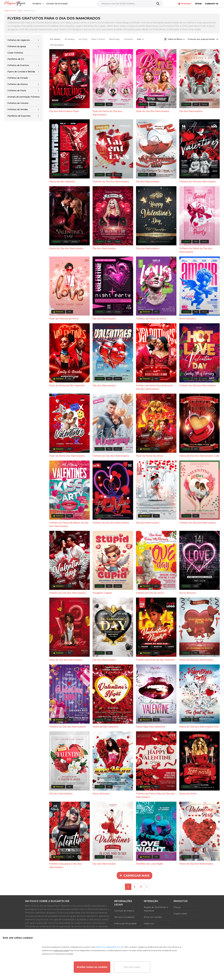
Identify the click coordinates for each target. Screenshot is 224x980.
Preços (177, 907)
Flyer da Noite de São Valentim (67, 386)
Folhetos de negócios (19, 40)
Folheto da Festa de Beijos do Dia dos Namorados (69, 524)
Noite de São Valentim (105, 727)
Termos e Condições (124, 917)
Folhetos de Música (17, 84)
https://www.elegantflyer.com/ (108, 947)
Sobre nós (149, 924)
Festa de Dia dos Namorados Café (199, 456)
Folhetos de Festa (17, 91)
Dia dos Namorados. (191, 111)
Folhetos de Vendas (18, 109)
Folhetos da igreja (17, 46)
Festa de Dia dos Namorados (196, 660)
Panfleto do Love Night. (150, 864)
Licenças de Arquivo (124, 911)
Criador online (180, 914)
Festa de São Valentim (62, 182)
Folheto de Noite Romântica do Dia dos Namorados (154, 387)
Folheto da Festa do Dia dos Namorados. (196, 250)
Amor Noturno (188, 319)
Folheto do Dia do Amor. (150, 593)
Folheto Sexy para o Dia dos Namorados (65, 865)
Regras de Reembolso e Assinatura (156, 909)
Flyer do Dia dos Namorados (153, 111)
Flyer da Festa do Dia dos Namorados (107, 113)
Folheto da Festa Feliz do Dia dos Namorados (155, 795)
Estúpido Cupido (102, 593)
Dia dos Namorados (148, 248)
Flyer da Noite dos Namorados (67, 456)
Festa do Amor (188, 794)
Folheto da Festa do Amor (151, 319)
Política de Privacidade (125, 924)
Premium (184, 4)
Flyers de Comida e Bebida (21, 72)
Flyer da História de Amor (64, 319)
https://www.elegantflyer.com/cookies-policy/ (88, 950)
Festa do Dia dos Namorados (66, 248)
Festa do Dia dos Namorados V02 (199, 727)
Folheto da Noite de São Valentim (155, 660)
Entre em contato (153, 917)
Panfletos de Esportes (19, 116)
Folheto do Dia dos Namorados (111, 182)
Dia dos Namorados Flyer (64, 111)
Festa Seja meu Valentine (151, 727)
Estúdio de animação (57, 4)
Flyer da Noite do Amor (149, 456)
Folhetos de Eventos (18, 65)
